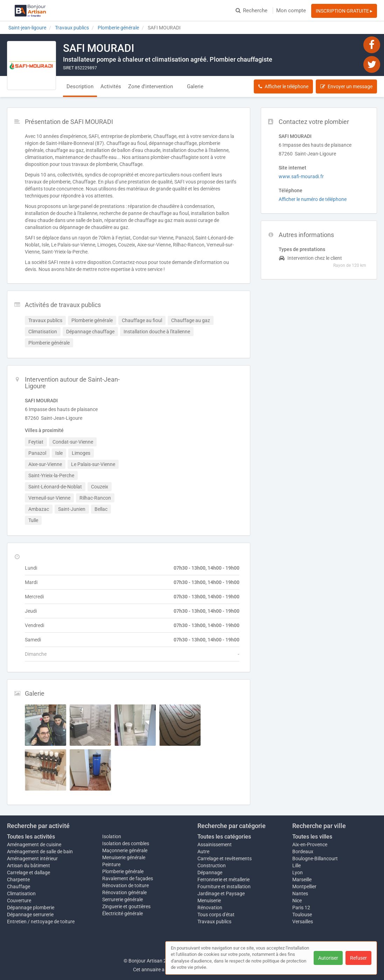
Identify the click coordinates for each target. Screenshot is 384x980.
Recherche (252, 11)
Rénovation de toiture (125, 885)
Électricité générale (123, 913)
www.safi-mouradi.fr (301, 176)
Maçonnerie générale (125, 850)
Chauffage (19, 887)
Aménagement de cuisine (34, 845)
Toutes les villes (312, 837)
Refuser (358, 958)
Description (80, 86)
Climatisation (21, 894)
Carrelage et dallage (29, 873)
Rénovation (210, 908)
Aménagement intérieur (32, 859)
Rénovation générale (124, 892)
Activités (111, 86)
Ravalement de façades (128, 878)
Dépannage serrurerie (30, 915)
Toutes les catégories (224, 837)
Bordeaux (303, 852)
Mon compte (291, 11)
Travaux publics (214, 922)
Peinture (111, 864)
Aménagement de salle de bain (40, 852)
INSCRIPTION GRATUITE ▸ (344, 11)
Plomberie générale (123, 871)
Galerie (195, 86)
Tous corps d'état (216, 915)
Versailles (303, 922)
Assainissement (215, 845)
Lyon (298, 873)
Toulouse (302, 915)
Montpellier (304, 887)
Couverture (19, 901)
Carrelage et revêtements (225, 859)
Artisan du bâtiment (29, 866)
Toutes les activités (31, 837)
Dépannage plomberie (31, 908)
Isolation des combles (126, 843)
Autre (203, 852)
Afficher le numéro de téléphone (313, 199)
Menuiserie (209, 901)
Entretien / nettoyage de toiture (41, 922)
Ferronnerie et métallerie (224, 880)
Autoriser (328, 958)
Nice (297, 901)
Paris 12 (301, 908)
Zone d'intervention (151, 86)
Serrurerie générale (123, 899)
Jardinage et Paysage (221, 894)
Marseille (302, 880)
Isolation (112, 836)
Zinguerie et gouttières (126, 906)
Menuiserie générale (124, 857)
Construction (212, 866)
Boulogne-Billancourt (315, 859)
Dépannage (210, 873)
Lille (296, 866)
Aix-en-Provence (310, 845)
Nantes (300, 894)
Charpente (18, 880)
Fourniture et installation (224, 887)
